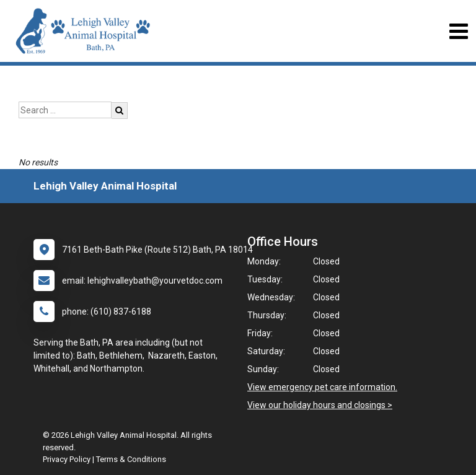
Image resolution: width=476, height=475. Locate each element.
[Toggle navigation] (458, 31)
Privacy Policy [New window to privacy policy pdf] (67, 459)
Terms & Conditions (131, 459)
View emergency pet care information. (322, 387)
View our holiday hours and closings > (320, 405)
